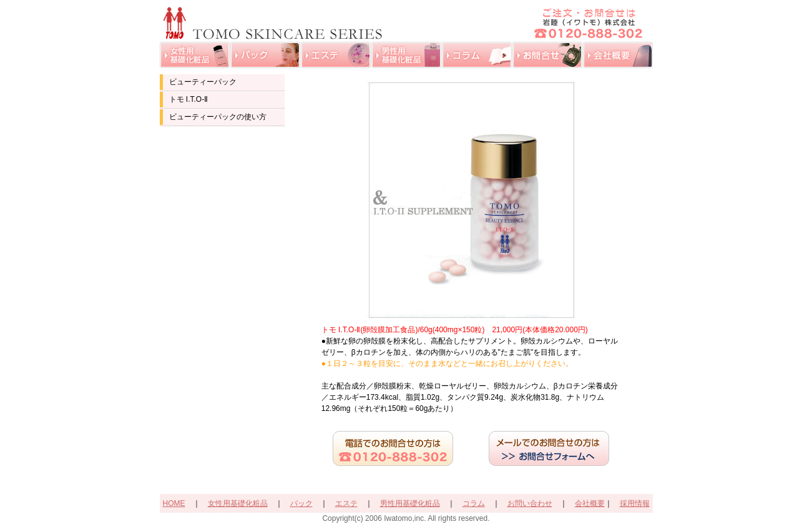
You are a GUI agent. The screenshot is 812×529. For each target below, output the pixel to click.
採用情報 (635, 503)
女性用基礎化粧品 (238, 503)
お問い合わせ (530, 503)
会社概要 (590, 503)
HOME (174, 503)
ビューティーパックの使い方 (218, 117)
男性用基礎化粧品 (410, 503)
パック (301, 503)
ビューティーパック (203, 82)
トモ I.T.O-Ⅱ (189, 99)
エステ (346, 503)
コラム (474, 503)
